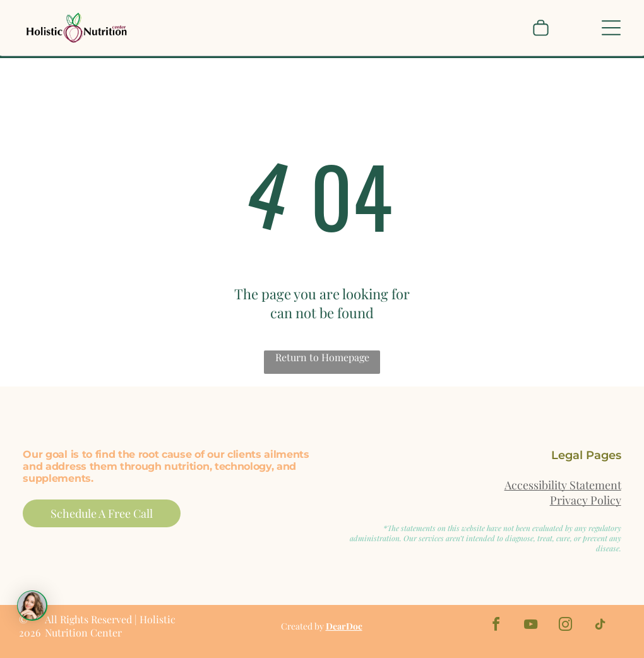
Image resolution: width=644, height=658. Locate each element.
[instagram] (566, 626)
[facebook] (496, 626)
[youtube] (531, 626)
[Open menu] (611, 28)
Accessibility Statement (563, 485)
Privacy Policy (586, 500)
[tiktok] (600, 626)
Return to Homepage (322, 357)
